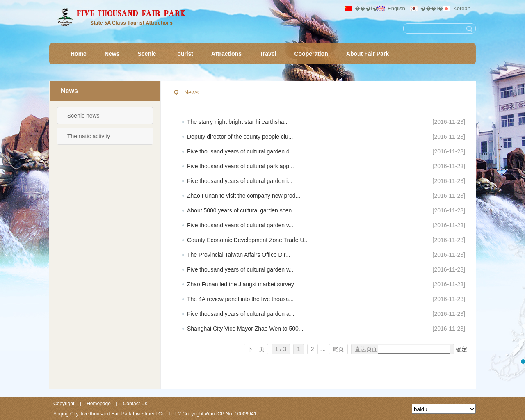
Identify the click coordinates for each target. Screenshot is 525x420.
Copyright (64, 404)
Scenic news (83, 116)
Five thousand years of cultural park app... (241, 166)
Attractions (226, 54)
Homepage (99, 404)
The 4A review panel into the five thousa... (240, 299)
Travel (268, 54)
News (112, 54)
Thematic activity (89, 136)
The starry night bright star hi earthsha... (238, 122)
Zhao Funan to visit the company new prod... (244, 196)
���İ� (364, 8)
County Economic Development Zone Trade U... (248, 240)
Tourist (184, 54)
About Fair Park (367, 54)
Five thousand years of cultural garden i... (240, 181)
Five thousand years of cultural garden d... (241, 151)
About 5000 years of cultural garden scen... (242, 210)
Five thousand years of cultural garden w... (241, 225)
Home (79, 54)
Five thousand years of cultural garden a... (241, 314)
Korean (462, 8)
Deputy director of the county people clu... (240, 137)
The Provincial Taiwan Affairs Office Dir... (239, 255)
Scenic (147, 54)
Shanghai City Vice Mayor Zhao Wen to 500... (245, 329)
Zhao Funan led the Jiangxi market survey (241, 284)
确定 (461, 349)
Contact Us (135, 404)
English (396, 8)
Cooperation (311, 54)
